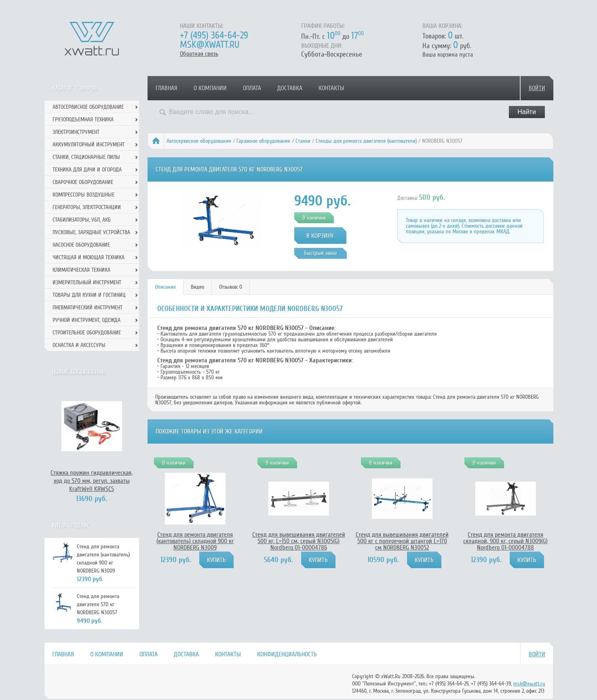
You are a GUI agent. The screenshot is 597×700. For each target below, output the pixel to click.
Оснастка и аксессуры (79, 345)
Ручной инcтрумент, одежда (86, 320)
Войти (537, 88)
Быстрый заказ (320, 253)
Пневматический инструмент (88, 308)
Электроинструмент (76, 132)
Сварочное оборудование (83, 182)
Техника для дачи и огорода (87, 170)
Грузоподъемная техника (83, 119)
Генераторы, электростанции (87, 207)
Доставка (290, 88)
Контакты (331, 88)
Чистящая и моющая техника (89, 257)
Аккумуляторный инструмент (89, 145)
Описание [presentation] (165, 287)
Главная (167, 88)
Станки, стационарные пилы (86, 157)
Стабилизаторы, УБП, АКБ (82, 220)
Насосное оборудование (81, 245)
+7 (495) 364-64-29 (214, 35)
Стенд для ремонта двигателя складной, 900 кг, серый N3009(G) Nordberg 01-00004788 (505, 541)
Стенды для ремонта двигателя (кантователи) (366, 141)
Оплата (252, 88)
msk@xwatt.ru (210, 45)
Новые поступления (79, 372)
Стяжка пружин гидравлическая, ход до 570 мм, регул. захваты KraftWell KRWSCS (92, 481)
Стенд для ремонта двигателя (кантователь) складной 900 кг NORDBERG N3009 (195, 541)
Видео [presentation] (197, 287)
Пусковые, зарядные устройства (91, 232)
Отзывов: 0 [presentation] (231, 287)
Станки (303, 141)
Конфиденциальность (287, 654)
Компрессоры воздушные (83, 195)
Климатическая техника (81, 270)
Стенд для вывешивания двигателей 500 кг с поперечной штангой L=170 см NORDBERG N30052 (402, 541)
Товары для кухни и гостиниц (89, 295)
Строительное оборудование (87, 333)
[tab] (166, 287)
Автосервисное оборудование (199, 141)
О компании (210, 88)
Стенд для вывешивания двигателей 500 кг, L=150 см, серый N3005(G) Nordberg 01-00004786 (299, 541)
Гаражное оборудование (263, 141)
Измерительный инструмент (87, 282)
